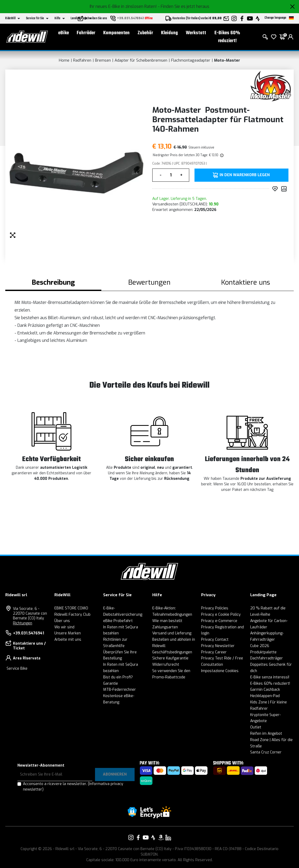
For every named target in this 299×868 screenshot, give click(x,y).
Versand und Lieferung (172, 633)
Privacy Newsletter (218, 646)
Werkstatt (196, 33)
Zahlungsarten (165, 627)
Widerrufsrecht (166, 665)
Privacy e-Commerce (219, 621)
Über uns (62, 621)
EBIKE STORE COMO (71, 608)
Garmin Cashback (265, 690)
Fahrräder (86, 33)
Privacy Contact (215, 640)
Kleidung (169, 33)
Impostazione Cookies (220, 671)
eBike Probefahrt (118, 621)
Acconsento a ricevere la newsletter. (73, 787)
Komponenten (116, 33)
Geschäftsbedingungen (172, 652)
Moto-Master (227, 60)
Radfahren (82, 60)
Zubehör (145, 33)
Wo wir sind (64, 627)
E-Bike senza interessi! (270, 677)
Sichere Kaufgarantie (170, 658)
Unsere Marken (68, 633)
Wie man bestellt (167, 621)
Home (64, 60)
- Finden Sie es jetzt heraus (184, 6)
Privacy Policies (215, 608)
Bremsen (103, 60)
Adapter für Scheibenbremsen (141, 60)
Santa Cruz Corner (266, 752)
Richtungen (23, 623)
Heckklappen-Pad (265, 696)
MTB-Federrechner (120, 690)
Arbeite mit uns (68, 640)
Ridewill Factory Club (72, 615)
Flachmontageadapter (191, 60)
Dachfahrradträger (267, 658)
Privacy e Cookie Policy (221, 615)
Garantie (111, 684)
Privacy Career (214, 652)
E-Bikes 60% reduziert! (227, 37)
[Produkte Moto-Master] (271, 86)
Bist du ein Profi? (118, 677)
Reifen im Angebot (266, 734)
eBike (64, 33)
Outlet (256, 727)
